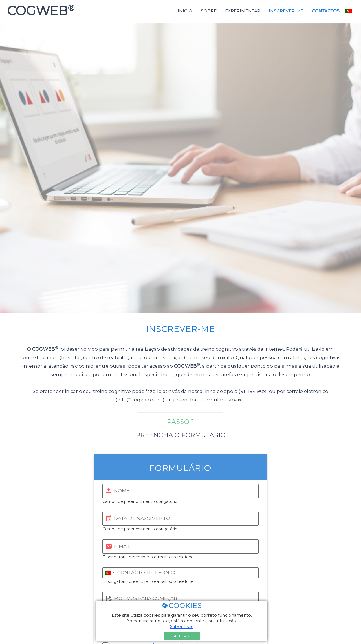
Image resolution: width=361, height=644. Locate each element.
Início (185, 11)
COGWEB (39, 11)
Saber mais (182, 627)
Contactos (326, 11)
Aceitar (182, 636)
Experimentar (243, 11)
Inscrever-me (286, 11)
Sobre (209, 11)
